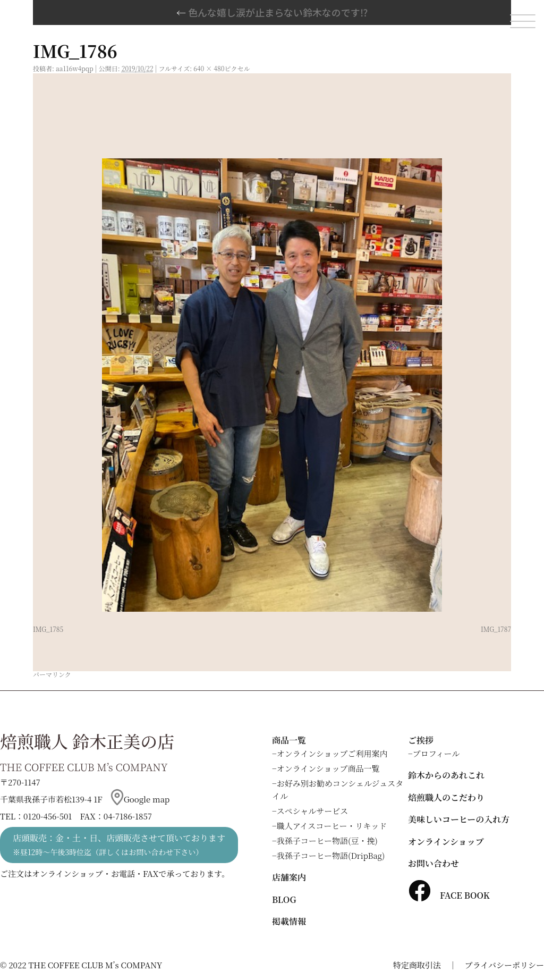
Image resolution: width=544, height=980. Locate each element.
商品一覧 (289, 740)
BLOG (284, 899)
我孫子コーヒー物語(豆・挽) (327, 840)
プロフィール (436, 753)
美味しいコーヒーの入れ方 (459, 819)
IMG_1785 (48, 629)
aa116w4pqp (75, 68)
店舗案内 (289, 877)
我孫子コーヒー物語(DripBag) (331, 855)
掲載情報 (289, 921)
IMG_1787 (496, 629)
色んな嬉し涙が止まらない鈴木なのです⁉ (272, 12)
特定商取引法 (417, 965)
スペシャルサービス (313, 811)
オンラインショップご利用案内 (332, 753)
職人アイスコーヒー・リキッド (332, 826)
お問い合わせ (433, 863)
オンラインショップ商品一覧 (328, 768)
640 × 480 (209, 68)
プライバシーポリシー (504, 965)
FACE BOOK (449, 895)
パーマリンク (52, 674)
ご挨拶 (421, 740)
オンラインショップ (446, 842)
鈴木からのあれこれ (446, 775)
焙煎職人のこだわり (446, 797)
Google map (140, 799)
